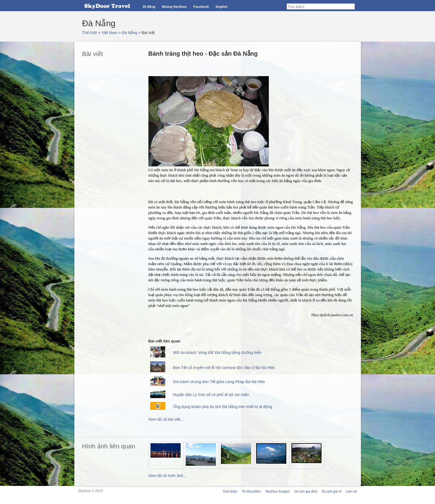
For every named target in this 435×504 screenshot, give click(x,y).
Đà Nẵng (130, 33)
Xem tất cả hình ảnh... (168, 476)
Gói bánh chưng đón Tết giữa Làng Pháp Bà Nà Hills (219, 382)
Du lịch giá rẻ (332, 491)
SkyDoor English (278, 491)
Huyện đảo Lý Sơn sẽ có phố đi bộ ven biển (211, 395)
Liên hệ (351, 491)
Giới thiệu (230, 491)
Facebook (201, 7)
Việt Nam (109, 33)
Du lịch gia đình (306, 491)
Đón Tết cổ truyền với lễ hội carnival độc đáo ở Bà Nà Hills (224, 368)
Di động (149, 7)
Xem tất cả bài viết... (166, 419)
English (222, 7)
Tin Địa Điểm (251, 491)
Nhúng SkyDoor (174, 7)
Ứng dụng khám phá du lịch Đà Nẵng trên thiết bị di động (223, 407)
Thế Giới (90, 33)
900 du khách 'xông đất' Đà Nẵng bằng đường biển (217, 352)
